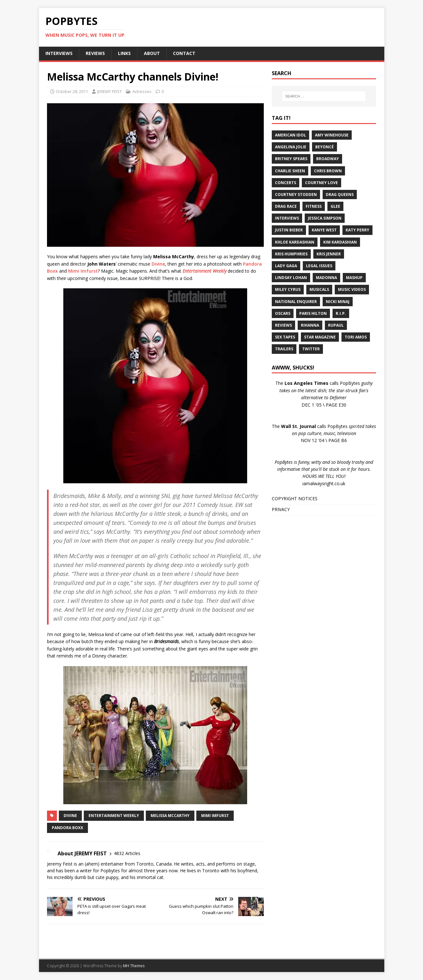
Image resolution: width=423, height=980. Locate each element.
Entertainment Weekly (114, 816)
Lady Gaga (286, 266)
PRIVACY (281, 509)
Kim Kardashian (340, 242)
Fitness (314, 206)
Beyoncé (325, 147)
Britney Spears (291, 159)
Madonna (326, 278)
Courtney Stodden (296, 194)
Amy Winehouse (332, 135)
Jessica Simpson (325, 218)
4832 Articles (127, 853)
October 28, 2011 (72, 91)
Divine (158, 264)
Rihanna (310, 325)
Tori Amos (356, 337)
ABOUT (152, 53)
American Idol (290, 135)
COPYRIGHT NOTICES (295, 498)
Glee (335, 206)
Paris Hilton (313, 313)
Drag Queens (340, 194)
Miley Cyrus (288, 289)
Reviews (283, 325)
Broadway (328, 159)
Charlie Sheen (290, 171)
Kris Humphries (291, 254)
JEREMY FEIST (110, 91)
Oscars (283, 313)
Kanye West (324, 230)
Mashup (354, 278)
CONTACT (184, 53)
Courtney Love (321, 183)
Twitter (311, 349)
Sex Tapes (285, 337)
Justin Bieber (289, 230)
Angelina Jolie (291, 147)
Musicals (319, 289)
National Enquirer (296, 302)
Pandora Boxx (67, 828)
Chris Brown (328, 171)
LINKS (124, 53)
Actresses (142, 91)
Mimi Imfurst (83, 271)
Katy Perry (357, 230)
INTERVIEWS (59, 53)
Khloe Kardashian (295, 242)
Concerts (286, 183)
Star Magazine (320, 337)
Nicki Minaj (338, 302)
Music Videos (352, 289)
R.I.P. (341, 313)
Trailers (284, 349)
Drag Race (286, 206)
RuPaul (336, 325)
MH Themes (134, 966)
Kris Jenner (329, 254)
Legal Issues (319, 266)
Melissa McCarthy (170, 816)
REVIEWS (95, 53)
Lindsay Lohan (291, 278)
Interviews (287, 218)
